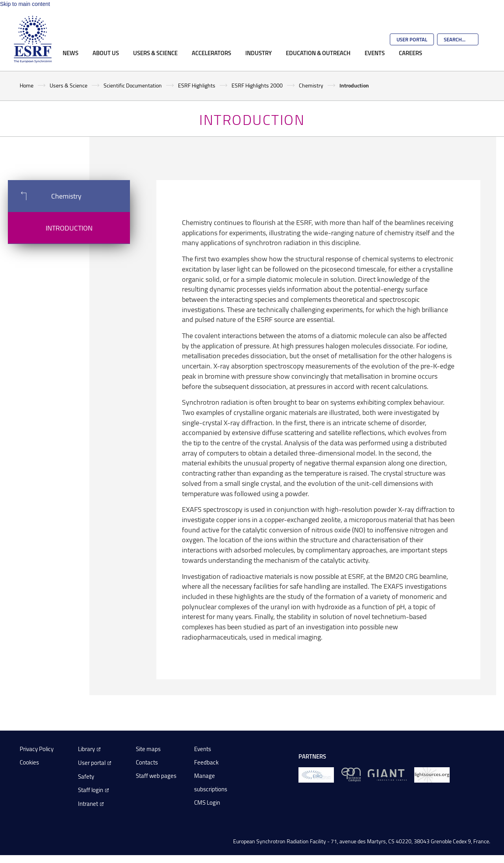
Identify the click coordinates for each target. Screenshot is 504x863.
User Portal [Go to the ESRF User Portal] (412, 39)
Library (86, 749)
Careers (410, 53)
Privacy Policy (37, 749)
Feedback (206, 762)
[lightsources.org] (432, 774)
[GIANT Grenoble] (387, 774)
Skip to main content (25, 4)
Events (375, 53)
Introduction (69, 228)
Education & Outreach (318, 53)
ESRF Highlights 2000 (257, 85)
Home (27, 85)
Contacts (147, 762)
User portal (92, 763)
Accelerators (211, 53)
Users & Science (155, 53)
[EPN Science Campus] (351, 774)
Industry (258, 53)
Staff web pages (156, 776)
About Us (106, 53)
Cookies (29, 762)
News (70, 53)
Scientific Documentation (133, 85)
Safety (86, 777)
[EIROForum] (316, 774)
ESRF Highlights (197, 85)
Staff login (91, 790)
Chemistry (311, 85)
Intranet (88, 804)
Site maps (148, 749)
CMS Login (207, 803)
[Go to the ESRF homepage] (33, 39)
